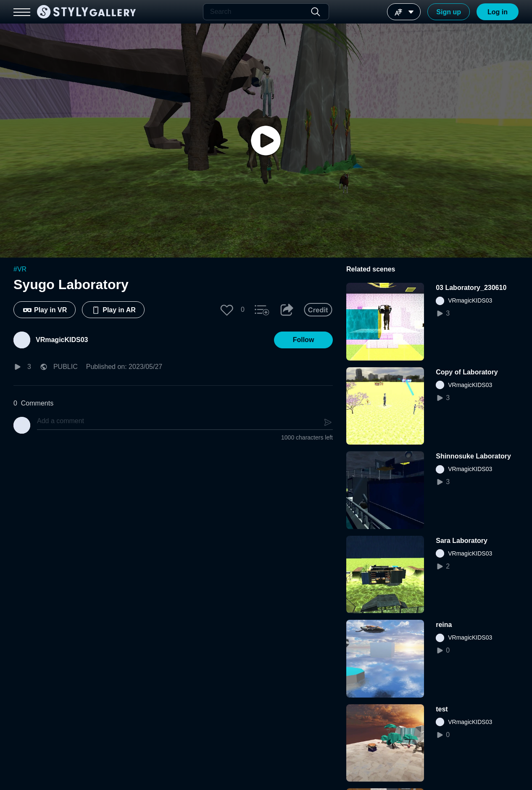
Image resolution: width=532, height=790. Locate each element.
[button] (227, 310)
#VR (20, 269)
